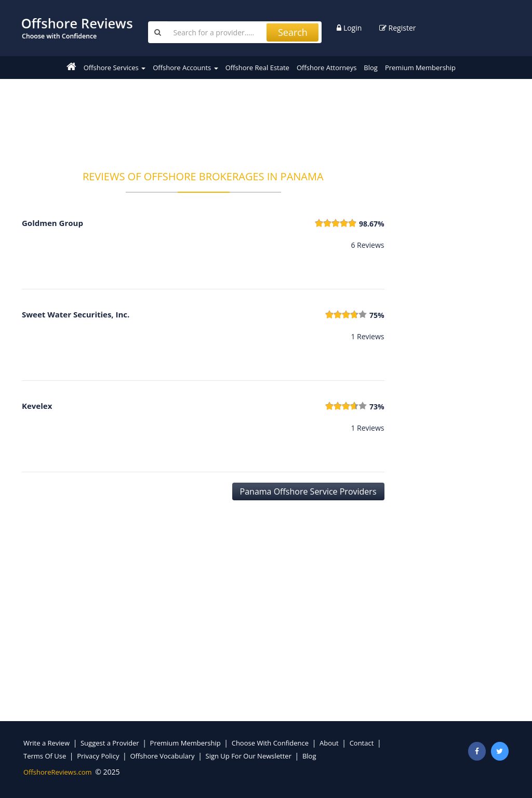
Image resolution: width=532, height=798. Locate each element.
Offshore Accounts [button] (185, 68)
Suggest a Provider (110, 743)
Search (293, 32)
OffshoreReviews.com (58, 772)
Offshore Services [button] (115, 68)
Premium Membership (420, 68)
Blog (371, 68)
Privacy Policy (98, 756)
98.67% (372, 224)
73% (377, 407)
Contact (362, 743)
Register (398, 28)
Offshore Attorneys (327, 68)
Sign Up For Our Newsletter (249, 756)
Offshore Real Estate (257, 68)
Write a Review (46, 743)
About (329, 743)
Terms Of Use (45, 756)
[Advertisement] (211, 118)
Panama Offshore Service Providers (308, 491)
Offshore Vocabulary (162, 756)
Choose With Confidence (270, 743)
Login (349, 28)
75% (377, 315)
